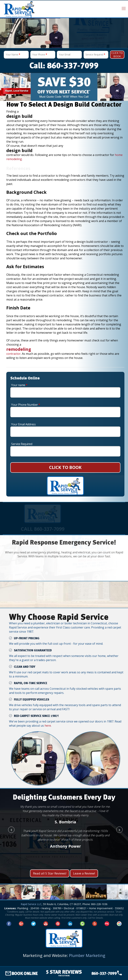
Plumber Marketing (87, 955)
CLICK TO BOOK (65, 467)
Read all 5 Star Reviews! (50, 873)
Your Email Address (23, 424)
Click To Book (117, 55)
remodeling (19, 349)
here (48, 726)
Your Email (64, 54)
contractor (13, 354)
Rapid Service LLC (31, 904)
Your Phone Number (26, 405)
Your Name (13, 54)
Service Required (95, 54)
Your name (19, 385)
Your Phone (40, 54)
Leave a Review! (84, 873)
